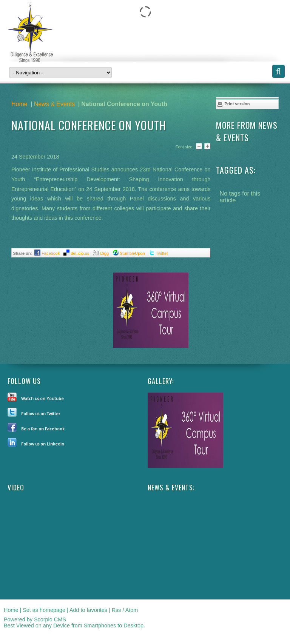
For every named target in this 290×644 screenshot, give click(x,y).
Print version (233, 104)
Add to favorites (88, 610)
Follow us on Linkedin (43, 444)
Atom (132, 610)
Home (19, 104)
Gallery (160, 381)
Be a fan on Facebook (43, 429)
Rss (116, 610)
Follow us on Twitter (41, 414)
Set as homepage (44, 610)
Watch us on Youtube (42, 398)
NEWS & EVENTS (170, 487)
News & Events (54, 104)
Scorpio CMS (50, 619)
